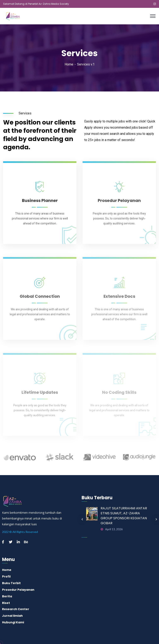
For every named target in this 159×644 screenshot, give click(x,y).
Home (69, 64)
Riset (6, 603)
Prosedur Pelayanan (18, 590)
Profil (6, 576)
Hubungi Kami (13, 622)
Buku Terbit (11, 583)
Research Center (16, 609)
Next (156, 519)
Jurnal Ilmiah (12, 616)
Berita (7, 596)
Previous (82, 519)
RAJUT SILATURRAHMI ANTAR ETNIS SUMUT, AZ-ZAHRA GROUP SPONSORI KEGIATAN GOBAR (124, 516)
